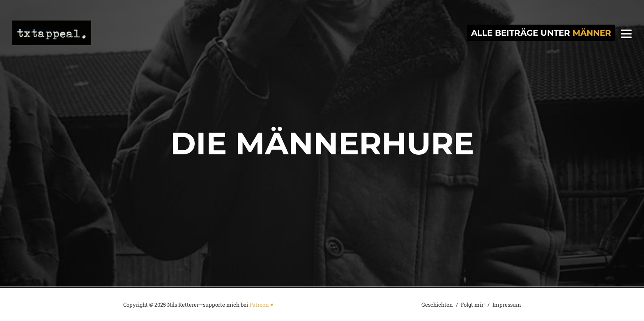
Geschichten (437, 305)
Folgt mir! (473, 305)
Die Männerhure (322, 143)
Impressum (507, 305)
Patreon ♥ (261, 305)
